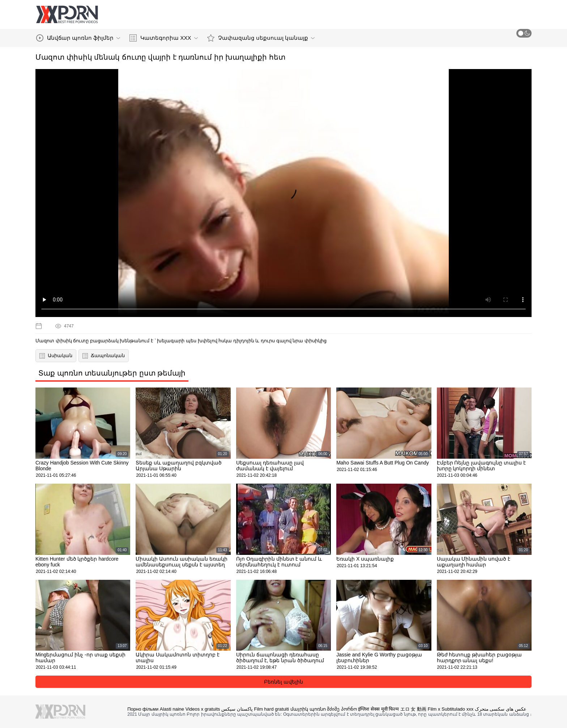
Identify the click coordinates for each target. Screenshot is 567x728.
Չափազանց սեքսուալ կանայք (261, 38)
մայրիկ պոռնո (308, 709)
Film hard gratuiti (271, 709)
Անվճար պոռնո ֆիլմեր (78, 38)
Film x (434, 709)
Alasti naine (172, 709)
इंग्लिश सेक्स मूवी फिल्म (378, 709)
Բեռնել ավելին (283, 682)
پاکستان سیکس (237, 709)
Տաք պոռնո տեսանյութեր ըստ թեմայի (112, 373)
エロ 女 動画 (413, 709)
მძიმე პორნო (342, 709)
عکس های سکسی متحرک (501, 709)
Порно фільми (143, 709)
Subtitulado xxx (457, 709)
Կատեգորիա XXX (163, 38)
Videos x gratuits (203, 709)
